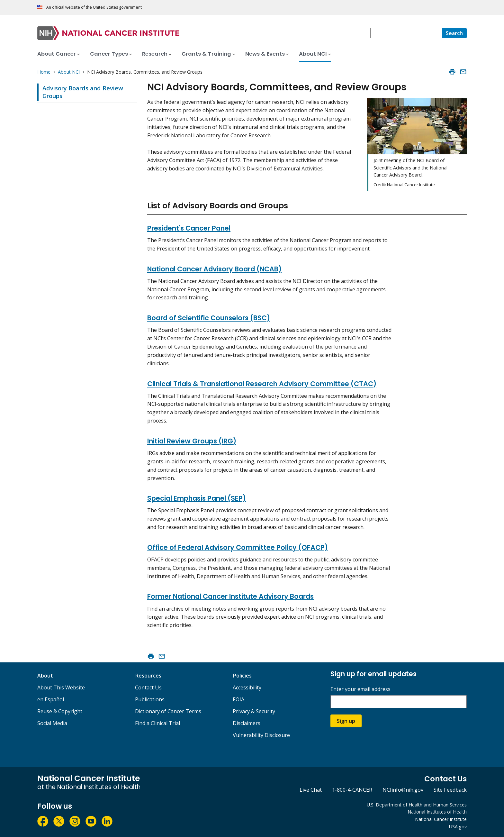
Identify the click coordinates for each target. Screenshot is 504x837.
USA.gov (458, 827)
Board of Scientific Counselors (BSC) (209, 318)
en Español (51, 699)
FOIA (239, 699)
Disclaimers (247, 723)
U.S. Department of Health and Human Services (417, 805)
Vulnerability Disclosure (261, 735)
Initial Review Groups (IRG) (192, 441)
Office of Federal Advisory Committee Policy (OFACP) (238, 547)
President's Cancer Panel (189, 228)
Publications (150, 699)
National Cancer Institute (441, 819)
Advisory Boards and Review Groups (83, 92)
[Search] (454, 33)
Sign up (346, 721)
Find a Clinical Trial (157, 723)
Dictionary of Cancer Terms (168, 711)
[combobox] (406, 33)
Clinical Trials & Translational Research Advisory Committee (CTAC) (262, 384)
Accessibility (247, 687)
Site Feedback (450, 790)
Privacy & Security (254, 711)
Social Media (52, 723)
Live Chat (311, 790)
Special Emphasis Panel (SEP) (197, 498)
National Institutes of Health (437, 812)
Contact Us (148, 687)
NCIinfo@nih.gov (403, 790)
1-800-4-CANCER (352, 790)
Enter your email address (360, 689)
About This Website (61, 687)
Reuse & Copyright (60, 711)
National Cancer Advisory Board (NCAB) (214, 269)
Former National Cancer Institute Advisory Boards (230, 596)
